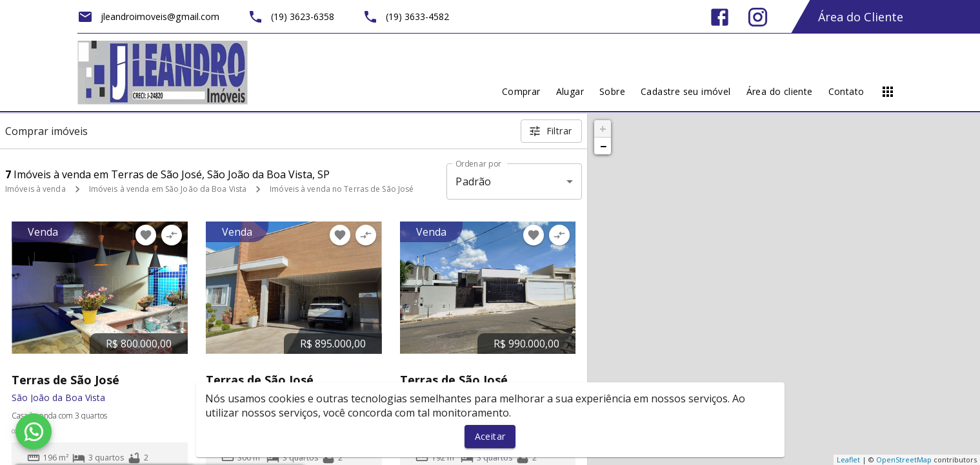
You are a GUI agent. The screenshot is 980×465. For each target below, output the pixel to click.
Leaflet (848, 460)
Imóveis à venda (35, 189)
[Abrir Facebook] (720, 17)
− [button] (603, 146)
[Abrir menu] (888, 92)
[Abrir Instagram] (758, 17)
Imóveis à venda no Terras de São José (342, 189)
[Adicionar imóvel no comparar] (172, 235)
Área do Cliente (861, 17)
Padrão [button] (473, 181)
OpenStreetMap (904, 460)
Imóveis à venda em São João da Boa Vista (168, 189)
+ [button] (603, 129)
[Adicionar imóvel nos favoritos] (146, 235)
